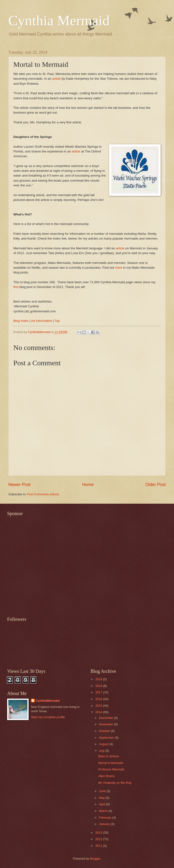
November (106, 724)
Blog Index (21, 321)
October (105, 731)
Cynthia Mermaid (59, 21)
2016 (99, 699)
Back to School (108, 756)
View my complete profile (48, 717)
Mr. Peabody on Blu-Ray (115, 783)
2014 (99, 712)
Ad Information (41, 321)
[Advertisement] (45, 563)
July (102, 751)
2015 (99, 706)
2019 (99, 679)
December (106, 718)
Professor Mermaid (111, 769)
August (104, 744)
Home (88, 485)
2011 (99, 846)
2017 (99, 692)
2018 (99, 686)
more (119, 268)
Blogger (95, 859)
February (105, 818)
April (102, 804)
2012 (99, 839)
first (16, 287)
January (105, 824)
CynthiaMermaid (48, 701)
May (102, 798)
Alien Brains (106, 776)
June (103, 791)
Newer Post (19, 485)
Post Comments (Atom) (43, 494)
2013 (99, 833)
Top (57, 321)
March (104, 811)
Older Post (156, 485)
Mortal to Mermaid (111, 763)
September (107, 738)
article (56, 79)
